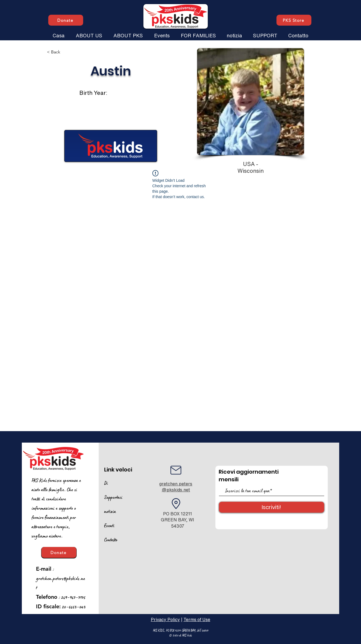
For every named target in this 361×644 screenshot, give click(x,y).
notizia (110, 511)
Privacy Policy (165, 619)
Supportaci (113, 497)
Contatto (111, 540)
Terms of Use (197, 619)
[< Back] (65, 52)
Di (106, 483)
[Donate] (66, 20)
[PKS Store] (294, 20)
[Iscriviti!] (272, 507)
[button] (89, 33)
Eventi (109, 525)
